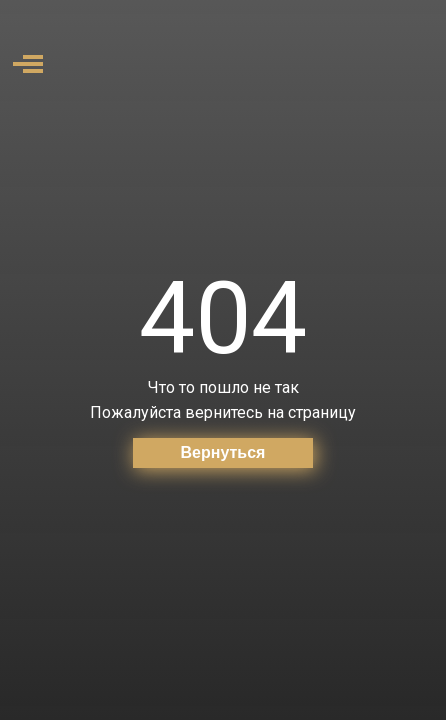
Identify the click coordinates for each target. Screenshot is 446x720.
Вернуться (223, 452)
